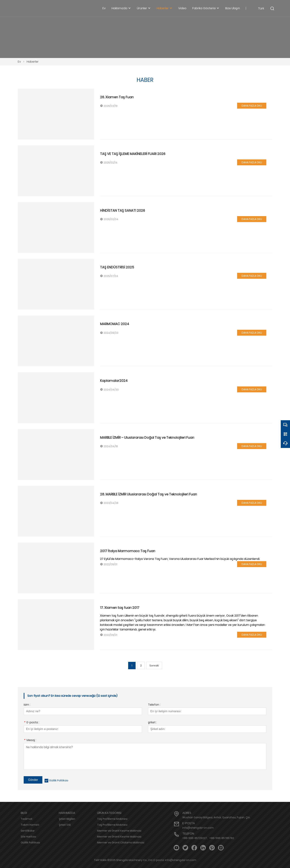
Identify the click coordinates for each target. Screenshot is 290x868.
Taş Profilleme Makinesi (112, 819)
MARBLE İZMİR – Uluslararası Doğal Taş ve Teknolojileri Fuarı (147, 438)
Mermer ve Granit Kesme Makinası (119, 831)
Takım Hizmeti (30, 825)
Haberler (33, 62)
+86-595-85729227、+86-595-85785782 (208, 838)
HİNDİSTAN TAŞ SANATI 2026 (123, 210)
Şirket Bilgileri (67, 819)
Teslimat (27, 819)
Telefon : (154, 705)
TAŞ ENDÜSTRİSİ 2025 (117, 267)
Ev (19, 62)
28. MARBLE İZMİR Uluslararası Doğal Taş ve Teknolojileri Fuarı (149, 494)
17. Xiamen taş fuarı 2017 (120, 608)
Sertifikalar (28, 831)
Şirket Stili (65, 825)
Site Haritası (28, 837)
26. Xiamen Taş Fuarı (117, 97)
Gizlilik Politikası (59, 780)
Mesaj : (30, 740)
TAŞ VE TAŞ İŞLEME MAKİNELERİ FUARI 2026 (133, 154)
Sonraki (154, 666)
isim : (27, 705)
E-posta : (31, 723)
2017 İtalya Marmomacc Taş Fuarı (128, 551)
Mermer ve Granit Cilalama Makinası (121, 843)
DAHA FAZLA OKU (252, 106)
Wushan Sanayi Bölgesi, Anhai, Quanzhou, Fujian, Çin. (216, 817)
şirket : (152, 723)
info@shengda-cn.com (198, 828)
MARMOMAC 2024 (115, 324)
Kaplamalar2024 (114, 381)
